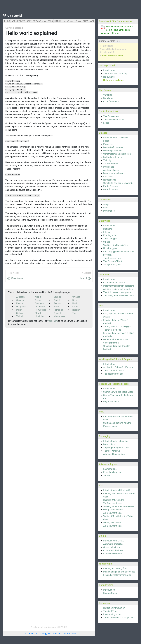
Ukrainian (39, 316)
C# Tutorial (15, 16)
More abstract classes (114, 173)
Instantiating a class (113, 614)
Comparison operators (114, 283)
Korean (76, 307)
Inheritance (109, 167)
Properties (108, 144)
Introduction (108, 46)
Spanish (58, 313)
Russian (76, 310)
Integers (107, 232)
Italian (57, 307)
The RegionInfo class (113, 374)
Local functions (111, 190)
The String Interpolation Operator (119, 296)
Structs (107, 475)
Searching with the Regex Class (118, 392)
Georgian (39, 303)
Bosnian (58, 297)
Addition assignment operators (118, 289)
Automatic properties (113, 544)
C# (8, 21)
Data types (108, 98)
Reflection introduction (114, 608)
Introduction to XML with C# (117, 490)
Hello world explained (112, 56)
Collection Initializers (113, 550)
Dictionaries (109, 211)
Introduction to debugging (116, 441)
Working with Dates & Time (116, 245)
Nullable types (110, 248)
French (20, 303)
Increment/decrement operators (119, 286)
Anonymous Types (112, 265)
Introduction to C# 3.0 (114, 541)
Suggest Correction (51, 634)
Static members (111, 164)
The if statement (111, 116)
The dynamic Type (112, 258)
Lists (106, 208)
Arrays (106, 204)
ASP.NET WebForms (36, 21)
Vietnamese (59, 316)
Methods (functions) (113, 147)
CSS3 (50, 21)
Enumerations (110, 469)
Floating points (110, 235)
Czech (38, 300)
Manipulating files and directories (119, 572)
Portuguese (41, 310)
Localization (71, 634)
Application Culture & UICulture (118, 367)
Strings (107, 242)
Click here (53, 321)
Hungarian (21, 307)
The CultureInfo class (113, 371)
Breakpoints (109, 444)
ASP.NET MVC (18, 21)
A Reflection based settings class (119, 618)
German (58, 303)
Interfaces (108, 177)
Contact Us (32, 634)
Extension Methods (113, 554)
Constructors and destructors (117, 154)
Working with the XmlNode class (119, 506)
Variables (108, 95)
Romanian (59, 310)
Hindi (75, 303)
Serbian (20, 313)
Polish (19, 310)
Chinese (76, 297)
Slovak (38, 313)
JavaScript (68, 21)
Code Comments (111, 101)
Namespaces (110, 180)
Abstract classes (111, 170)
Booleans (108, 229)
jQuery (78, 21)
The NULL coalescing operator (118, 292)
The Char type (110, 239)
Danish (57, 300)
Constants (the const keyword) (118, 183)
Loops (106, 123)
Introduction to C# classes (116, 138)
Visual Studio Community (114, 49)
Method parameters (113, 151)
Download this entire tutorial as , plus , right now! (117, 30)
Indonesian (40, 307)
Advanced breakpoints (114, 454)
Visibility (107, 160)
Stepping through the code (116, 448)
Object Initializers (112, 547)
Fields (106, 141)
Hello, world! (108, 52)
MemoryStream (111, 593)
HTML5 (58, 21)
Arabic (38, 297)
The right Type (110, 611)
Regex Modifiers (111, 402)
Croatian (20, 300)
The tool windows (112, 451)
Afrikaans (21, 297)
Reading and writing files (115, 569)
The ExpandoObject (113, 261)
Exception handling (112, 472)
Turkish (20, 316)
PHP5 (86, 21)
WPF (92, 21)
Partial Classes (110, 186)
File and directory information (117, 575)
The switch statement (114, 120)
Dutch (75, 300)
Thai (74, 313)
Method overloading (113, 157)
